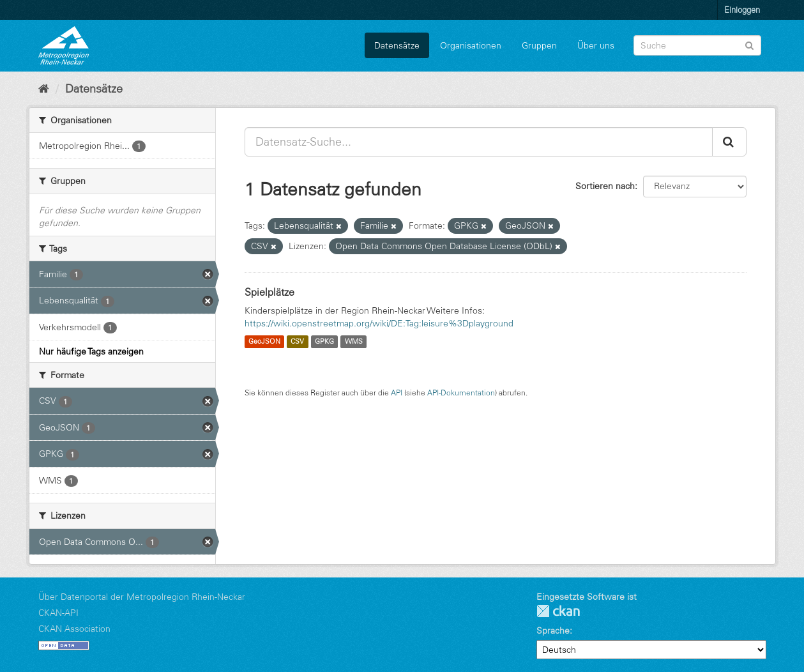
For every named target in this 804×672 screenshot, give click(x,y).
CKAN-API (58, 613)
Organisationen (471, 45)
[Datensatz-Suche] (697, 45)
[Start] (44, 89)
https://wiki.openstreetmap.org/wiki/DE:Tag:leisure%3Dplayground (379, 323)
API (397, 393)
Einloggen (742, 10)
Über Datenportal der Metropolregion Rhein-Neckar (142, 597)
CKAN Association (74, 629)
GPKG (324, 342)
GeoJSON (264, 342)
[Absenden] (749, 44)
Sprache (553, 630)
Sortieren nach (605, 186)
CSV (297, 342)
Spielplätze (269, 292)
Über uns (596, 45)
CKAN (558, 611)
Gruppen (539, 45)
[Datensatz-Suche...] (479, 142)
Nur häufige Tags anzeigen (91, 351)
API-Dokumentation (461, 393)
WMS (354, 342)
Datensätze (397, 45)
